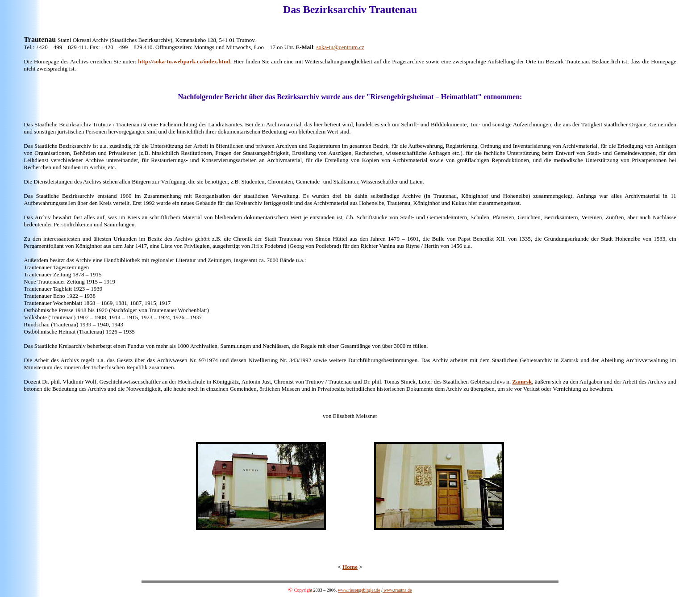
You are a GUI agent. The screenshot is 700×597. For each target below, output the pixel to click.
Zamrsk (522, 382)
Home (350, 567)
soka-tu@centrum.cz (340, 47)
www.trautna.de (397, 590)
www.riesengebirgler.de (359, 590)
